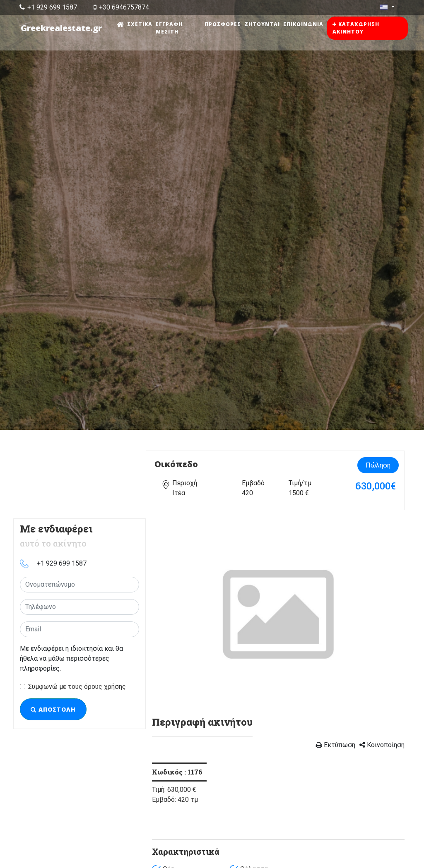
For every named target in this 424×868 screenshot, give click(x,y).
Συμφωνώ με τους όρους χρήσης (77, 687)
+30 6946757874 (121, 7)
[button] (171, 613)
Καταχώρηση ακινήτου (356, 28)
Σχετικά (140, 24)
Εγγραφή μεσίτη (170, 28)
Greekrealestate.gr (62, 28)
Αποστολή (53, 709)
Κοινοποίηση (382, 745)
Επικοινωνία (304, 24)
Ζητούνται (263, 24)
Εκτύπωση (336, 745)
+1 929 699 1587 (48, 7)
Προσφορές (223, 24)
